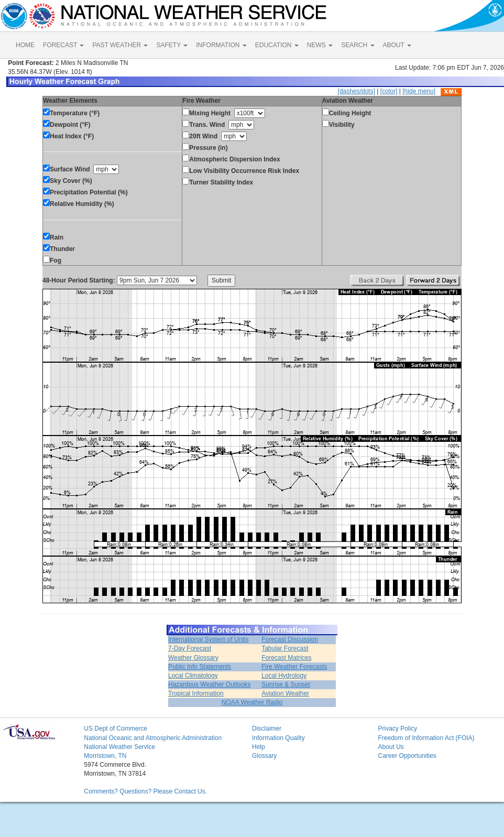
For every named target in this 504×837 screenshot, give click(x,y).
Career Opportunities (407, 756)
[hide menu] (419, 91)
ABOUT (397, 45)
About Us (391, 747)
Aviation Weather (285, 693)
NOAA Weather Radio (252, 702)
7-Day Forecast (190, 648)
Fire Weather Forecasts (294, 667)
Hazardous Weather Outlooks (209, 684)
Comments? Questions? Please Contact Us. (145, 791)
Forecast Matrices (286, 658)
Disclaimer (267, 729)
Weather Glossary (193, 658)
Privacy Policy (397, 729)
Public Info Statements (200, 667)
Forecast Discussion (290, 639)
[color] (389, 91)
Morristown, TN (105, 756)
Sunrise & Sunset (286, 684)
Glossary (264, 756)
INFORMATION (221, 45)
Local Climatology (193, 676)
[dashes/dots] (357, 91)
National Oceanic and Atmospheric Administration (153, 738)
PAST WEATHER (120, 45)
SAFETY (172, 45)
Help (259, 747)
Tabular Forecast (285, 648)
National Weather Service (119, 747)
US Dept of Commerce (116, 729)
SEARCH (358, 45)
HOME (25, 45)
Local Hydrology (284, 676)
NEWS (320, 45)
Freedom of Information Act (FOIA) (426, 738)
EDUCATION (277, 45)
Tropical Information (196, 693)
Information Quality (278, 738)
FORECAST (63, 45)
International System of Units (208, 639)
